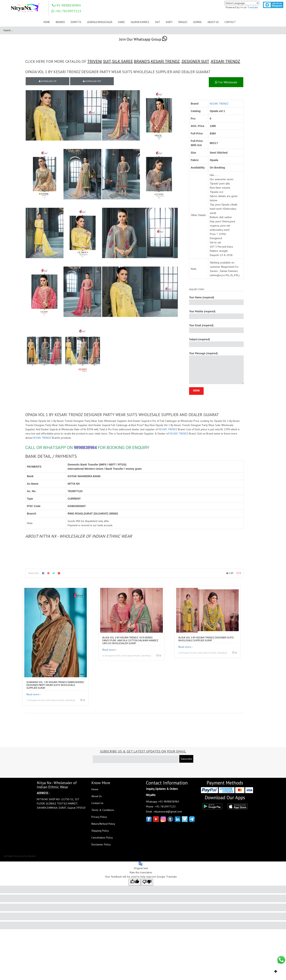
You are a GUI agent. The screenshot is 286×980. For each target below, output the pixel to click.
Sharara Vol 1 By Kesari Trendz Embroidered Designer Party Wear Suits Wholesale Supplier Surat (55, 685)
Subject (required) (216, 342)
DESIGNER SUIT (195, 61)
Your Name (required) (216, 300)
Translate (249, 7)
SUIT (107, 61)
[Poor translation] (147, 882)
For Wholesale (226, 82)
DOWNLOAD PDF (92, 81)
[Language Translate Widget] (242, 3)
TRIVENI (95, 61)
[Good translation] (135, 882)
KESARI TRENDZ (165, 61)
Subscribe (186, 759)
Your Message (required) (216, 368)
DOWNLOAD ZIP (48, 81)
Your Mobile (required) (216, 314)
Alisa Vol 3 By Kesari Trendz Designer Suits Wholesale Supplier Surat (206, 639)
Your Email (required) (216, 328)
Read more (33, 694)
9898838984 (85, 448)
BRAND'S (142, 61)
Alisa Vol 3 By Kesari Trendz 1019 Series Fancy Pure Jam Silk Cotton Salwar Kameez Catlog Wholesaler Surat (130, 640)
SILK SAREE (123, 61)
